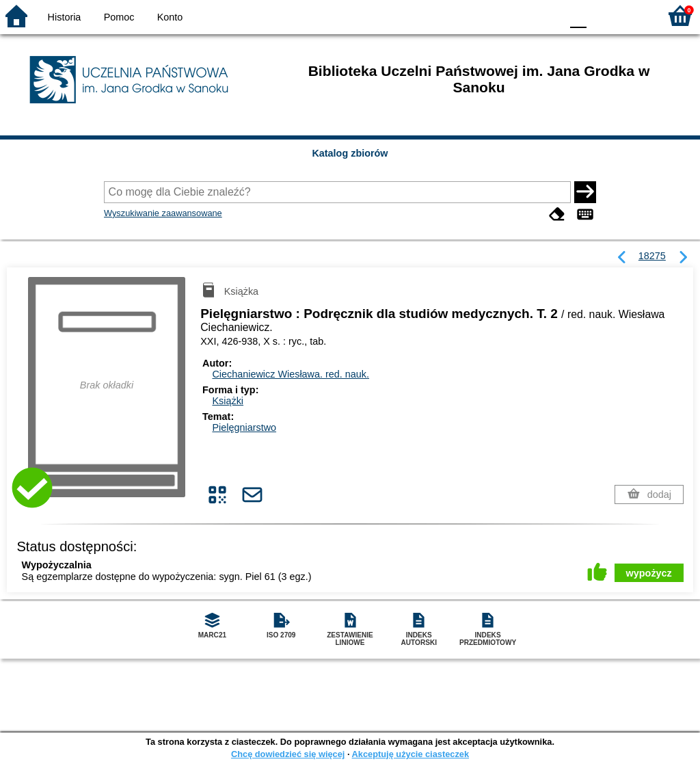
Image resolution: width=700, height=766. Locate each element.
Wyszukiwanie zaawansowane (163, 213)
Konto (170, 17)
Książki (228, 401)
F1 (602, 15)
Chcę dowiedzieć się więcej (288, 754)
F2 (633, 15)
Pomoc (119, 17)
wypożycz (649, 573)
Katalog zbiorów (350, 153)
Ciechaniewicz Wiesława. (291, 374)
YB (519, 15)
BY (547, 15)
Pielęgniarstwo (244, 427)
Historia (65, 17)
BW (492, 15)
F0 (578, 15)
